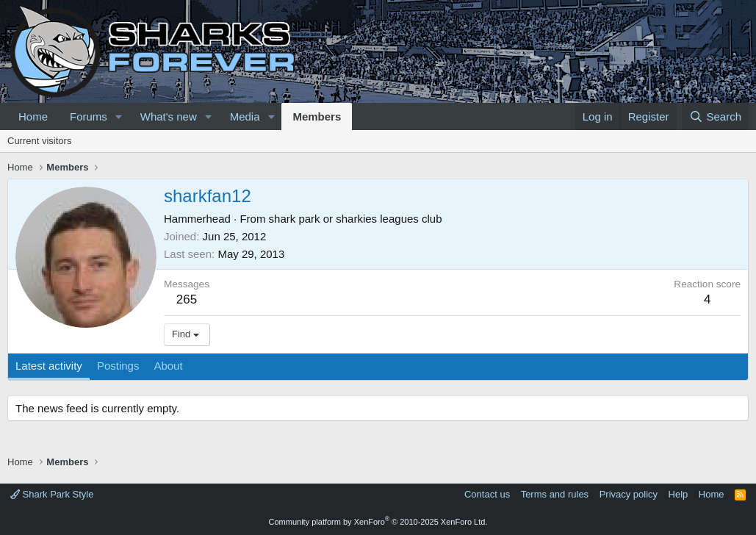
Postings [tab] (118, 366)
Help (678, 494)
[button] (119, 116)
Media (245, 116)
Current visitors (39, 141)
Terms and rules (555, 494)
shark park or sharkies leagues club (356, 219)
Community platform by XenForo (378, 522)
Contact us (487, 494)
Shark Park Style (52, 494)
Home (33, 116)
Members (317, 116)
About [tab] (168, 366)
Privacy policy (629, 494)
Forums (89, 116)
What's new (169, 116)
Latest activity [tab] (49, 366)
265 (187, 299)
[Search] (715, 116)
